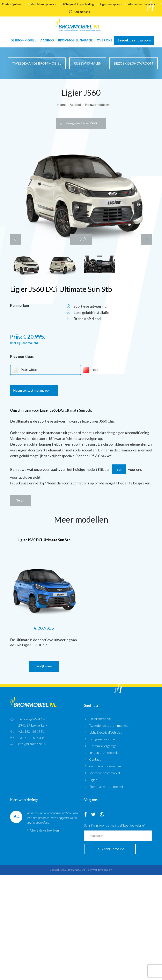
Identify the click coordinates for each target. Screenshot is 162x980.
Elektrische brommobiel (106, 786)
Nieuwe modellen (97, 105)
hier (119, 469)
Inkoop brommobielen (105, 752)
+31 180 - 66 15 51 (31, 731)
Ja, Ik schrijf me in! (110, 849)
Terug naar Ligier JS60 (81, 123)
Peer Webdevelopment (99, 870)
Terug (20, 500)
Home (61, 105)
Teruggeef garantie (102, 739)
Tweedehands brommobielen (110, 725)
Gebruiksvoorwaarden (105, 766)
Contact (95, 759)
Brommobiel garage (75, 40)
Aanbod (47, 40)
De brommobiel (23, 40)
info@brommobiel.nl (32, 744)
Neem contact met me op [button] (31, 390)
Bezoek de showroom (134, 40)
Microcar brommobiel (105, 773)
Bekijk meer (44, 666)
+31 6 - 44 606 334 (31, 738)
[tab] (81, 392)
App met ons (80, 12)
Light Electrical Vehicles (106, 732)
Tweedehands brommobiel (37, 63)
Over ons (105, 40)
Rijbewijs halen (88, 63)
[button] (15, 239)
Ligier (93, 780)
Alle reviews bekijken (44, 830)
